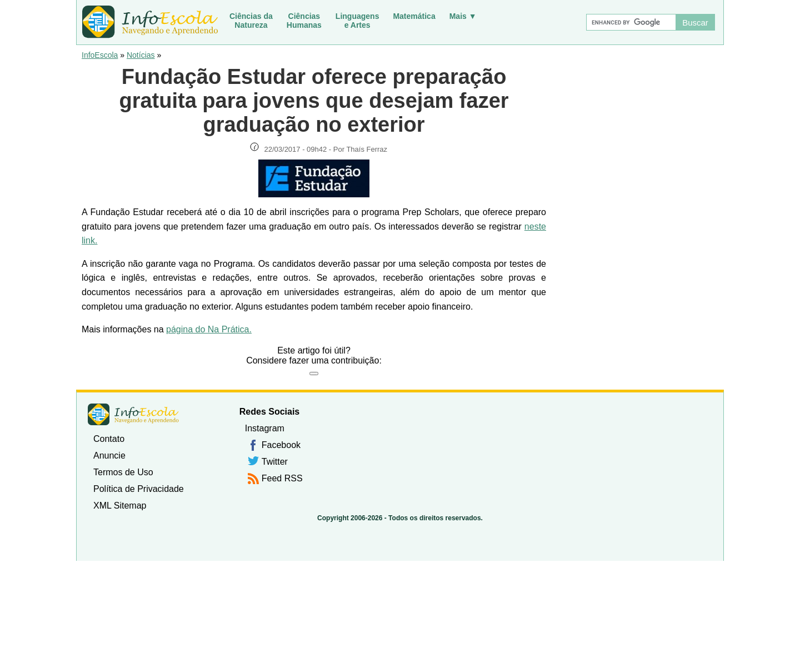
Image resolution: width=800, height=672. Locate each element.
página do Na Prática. (209, 329)
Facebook (281, 445)
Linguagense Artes (357, 21)
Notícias (141, 55)
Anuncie (109, 456)
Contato (109, 439)
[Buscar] (631, 22)
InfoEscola (100, 55)
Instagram (265, 428)
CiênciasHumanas (304, 21)
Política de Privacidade (139, 489)
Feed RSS (282, 478)
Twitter (275, 462)
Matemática (414, 16)
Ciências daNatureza (251, 21)
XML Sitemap (120, 506)
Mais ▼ (463, 16)
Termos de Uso (123, 472)
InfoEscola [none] (133, 414)
